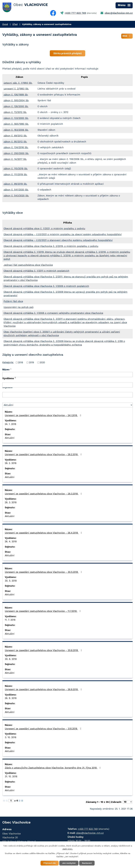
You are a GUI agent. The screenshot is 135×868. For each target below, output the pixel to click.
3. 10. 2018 (11, 737)
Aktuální (10, 438)
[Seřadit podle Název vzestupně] (11, 368)
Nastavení (87, 863)
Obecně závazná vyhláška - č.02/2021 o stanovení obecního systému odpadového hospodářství (58, 240)
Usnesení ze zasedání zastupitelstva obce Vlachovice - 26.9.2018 (44, 689)
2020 (42, 362)
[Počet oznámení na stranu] (128, 802)
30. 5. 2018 (11, 581)
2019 (31, 362)
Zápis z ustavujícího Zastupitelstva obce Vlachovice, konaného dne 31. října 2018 (53, 768)
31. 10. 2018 (11, 776)
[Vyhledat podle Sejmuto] (67, 395)
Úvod (5, 24)
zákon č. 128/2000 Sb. (16, 106)
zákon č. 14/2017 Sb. (15, 159)
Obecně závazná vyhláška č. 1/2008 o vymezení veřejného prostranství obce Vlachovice (53, 313)
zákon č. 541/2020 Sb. (16, 190)
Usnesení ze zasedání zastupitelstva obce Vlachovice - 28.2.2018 (44, 454)
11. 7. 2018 (10, 620)
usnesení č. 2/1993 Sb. (16, 89)
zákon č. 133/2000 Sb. (16, 118)
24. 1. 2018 (10, 424)
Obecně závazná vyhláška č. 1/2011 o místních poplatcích (36, 271)
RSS (127, 36)
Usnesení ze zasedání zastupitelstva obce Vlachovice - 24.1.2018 (43, 415)
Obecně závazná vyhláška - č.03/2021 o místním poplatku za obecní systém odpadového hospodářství (63, 234)
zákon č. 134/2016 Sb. (16, 147)
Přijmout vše (50, 863)
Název (6, 369)
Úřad (15, 24)
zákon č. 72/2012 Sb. (15, 112)
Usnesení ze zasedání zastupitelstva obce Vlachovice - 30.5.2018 (44, 572)
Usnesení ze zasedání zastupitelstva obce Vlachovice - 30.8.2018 (44, 650)
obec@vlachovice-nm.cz (119, 13)
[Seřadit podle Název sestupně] (11, 369)
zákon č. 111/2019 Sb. (15, 174)
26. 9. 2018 (11, 698)
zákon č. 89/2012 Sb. (15, 136)
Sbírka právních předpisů (68, 53)
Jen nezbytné (69, 863)
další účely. (68, 849)
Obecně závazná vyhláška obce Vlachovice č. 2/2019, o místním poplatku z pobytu (51, 246)
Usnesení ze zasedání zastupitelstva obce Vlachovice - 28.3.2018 (44, 494)
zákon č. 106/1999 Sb (16, 95)
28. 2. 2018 (11, 463)
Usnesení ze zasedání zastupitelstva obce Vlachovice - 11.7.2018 (43, 611)
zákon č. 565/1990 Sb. (16, 124)
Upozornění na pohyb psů (18, 307)
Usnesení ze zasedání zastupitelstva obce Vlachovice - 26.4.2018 (44, 533)
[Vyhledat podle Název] (67, 375)
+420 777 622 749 (75, 13)
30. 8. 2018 (11, 659)
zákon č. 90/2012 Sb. (15, 142)
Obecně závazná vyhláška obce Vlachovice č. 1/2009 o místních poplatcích (46, 286)
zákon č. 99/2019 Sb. (15, 184)
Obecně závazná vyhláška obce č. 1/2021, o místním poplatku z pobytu (44, 228)
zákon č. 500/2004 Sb (16, 100)
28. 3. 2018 (11, 502)
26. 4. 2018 (11, 541)
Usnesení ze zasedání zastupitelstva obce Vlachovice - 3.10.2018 (44, 729)
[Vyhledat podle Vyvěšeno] (67, 385)
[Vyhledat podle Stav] (67, 405)
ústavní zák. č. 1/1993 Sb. (18, 83)
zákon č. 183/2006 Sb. (16, 130)
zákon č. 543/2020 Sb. (16, 196)
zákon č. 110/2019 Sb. (16, 169)
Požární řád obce (13, 301)
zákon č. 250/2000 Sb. (16, 153)
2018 (21, 362)
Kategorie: (8, 362)
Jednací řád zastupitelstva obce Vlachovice (28, 265)
